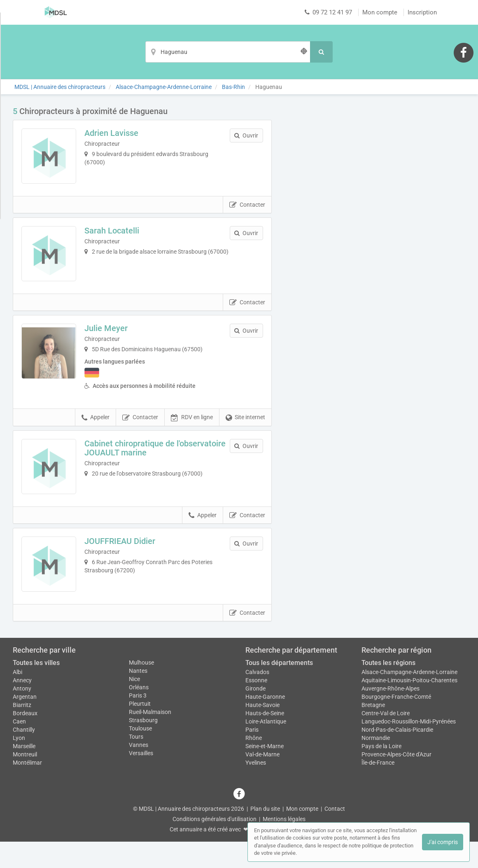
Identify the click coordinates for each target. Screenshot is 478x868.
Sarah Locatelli (119, 237)
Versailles (141, 780)
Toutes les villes (36, 689)
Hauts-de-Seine (265, 740)
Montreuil (25, 781)
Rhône (254, 764)
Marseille (24, 772)
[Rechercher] (321, 52)
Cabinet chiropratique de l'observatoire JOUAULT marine (148, 461)
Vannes (139, 772)
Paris (252, 756)
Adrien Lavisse (118, 133)
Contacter (247, 212)
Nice (134, 706)
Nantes (138, 698)
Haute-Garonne (265, 723)
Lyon (19, 764)
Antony (22, 715)
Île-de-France (378, 789)
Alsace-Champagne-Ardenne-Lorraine (409, 698)
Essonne (256, 707)
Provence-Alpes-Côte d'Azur (396, 781)
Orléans (139, 714)
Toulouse (140, 755)
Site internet (245, 431)
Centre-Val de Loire (386, 740)
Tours (136, 763)
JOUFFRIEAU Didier (127, 561)
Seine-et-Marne (265, 772)
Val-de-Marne (262, 781)
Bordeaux (25, 740)
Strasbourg (143, 747)
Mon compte (380, 12)
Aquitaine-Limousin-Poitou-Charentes (409, 707)
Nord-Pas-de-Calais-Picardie (397, 756)
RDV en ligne (192, 431)
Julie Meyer (113, 342)
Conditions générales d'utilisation (215, 845)
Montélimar (27, 789)
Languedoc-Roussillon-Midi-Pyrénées (409, 748)
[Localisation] (228, 52)
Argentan (25, 723)
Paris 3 (138, 722)
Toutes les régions (388, 689)
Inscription (422, 12)
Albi (17, 698)
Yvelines (256, 789)
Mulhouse (141, 689)
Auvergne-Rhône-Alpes (391, 715)
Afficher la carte (375, 223)
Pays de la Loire (381, 772)
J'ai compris (443, 842)
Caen (19, 748)
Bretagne (373, 731)
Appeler (96, 431)
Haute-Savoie (262, 731)
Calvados (257, 698)
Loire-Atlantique (266, 748)
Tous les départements (279, 689)
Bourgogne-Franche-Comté (396, 723)
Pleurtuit (140, 730)
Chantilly (24, 756)
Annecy (22, 707)
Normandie (376, 764)
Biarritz (22, 731)
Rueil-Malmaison (150, 739)
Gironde (255, 715)
